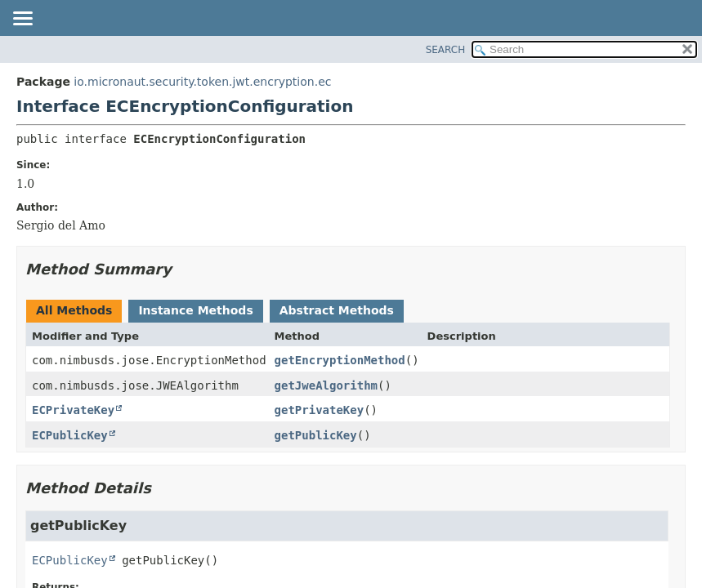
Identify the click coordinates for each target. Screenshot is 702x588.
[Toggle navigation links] (22, 20)
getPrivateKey (320, 410)
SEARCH (446, 50)
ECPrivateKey (73, 410)
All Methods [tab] (74, 310)
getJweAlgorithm (326, 385)
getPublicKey (316, 435)
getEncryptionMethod (340, 360)
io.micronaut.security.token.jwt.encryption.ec (202, 82)
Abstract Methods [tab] (337, 310)
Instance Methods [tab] (195, 310)
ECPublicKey (70, 435)
